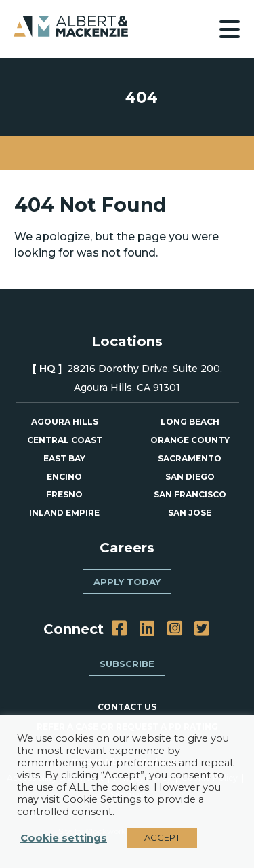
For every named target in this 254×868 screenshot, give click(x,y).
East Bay (64, 458)
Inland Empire (64, 513)
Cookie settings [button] (64, 838)
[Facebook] (119, 629)
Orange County (190, 440)
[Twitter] (202, 629)
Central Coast (65, 440)
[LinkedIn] (147, 629)
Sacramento (190, 458)
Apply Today (127, 582)
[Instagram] (175, 629)
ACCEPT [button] (162, 837)
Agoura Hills (65, 422)
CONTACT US (127, 707)
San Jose (190, 513)
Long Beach (190, 422)
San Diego (190, 477)
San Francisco (190, 494)
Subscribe (127, 664)
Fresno (64, 494)
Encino (64, 477)
